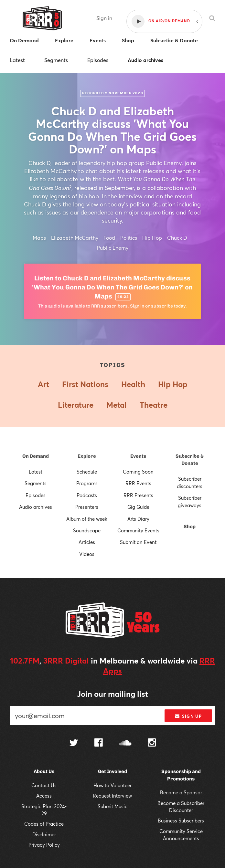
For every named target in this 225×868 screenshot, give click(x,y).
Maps (39, 238)
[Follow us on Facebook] (99, 743)
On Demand (36, 456)
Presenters (87, 507)
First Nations (85, 384)
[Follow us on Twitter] (74, 743)
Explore (87, 456)
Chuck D (177, 238)
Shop (190, 527)
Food (109, 238)
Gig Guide (138, 507)
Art (43, 384)
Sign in (104, 18)
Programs (87, 483)
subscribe (162, 306)
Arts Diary (138, 519)
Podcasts (87, 495)
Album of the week (87, 519)
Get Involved (112, 771)
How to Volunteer (112, 785)
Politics (129, 238)
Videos (87, 554)
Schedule (87, 472)
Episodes (98, 60)
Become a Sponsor (181, 792)
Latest (17, 60)
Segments (56, 60)
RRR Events (138, 483)
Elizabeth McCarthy (75, 238)
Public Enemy (112, 248)
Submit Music (112, 806)
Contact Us (44, 785)
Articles (87, 542)
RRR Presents (138, 495)
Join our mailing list (112, 694)
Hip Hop (152, 238)
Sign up (188, 716)
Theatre (154, 405)
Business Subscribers (181, 821)
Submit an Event (138, 542)
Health (133, 384)
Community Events (138, 530)
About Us (44, 771)
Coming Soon (138, 472)
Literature (76, 405)
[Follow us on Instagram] (152, 743)
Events (138, 456)
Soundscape (87, 530)
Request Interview (112, 796)
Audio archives (145, 60)
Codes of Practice (44, 824)
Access (44, 796)
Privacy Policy (44, 845)
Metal (117, 405)
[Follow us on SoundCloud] (125, 743)
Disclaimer (44, 834)
